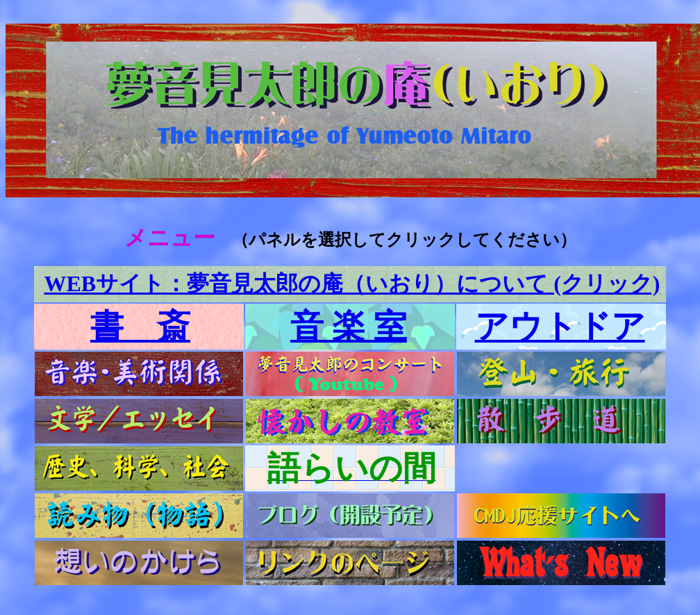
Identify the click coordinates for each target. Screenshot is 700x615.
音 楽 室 (349, 326)
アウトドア (560, 326)
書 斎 (140, 326)
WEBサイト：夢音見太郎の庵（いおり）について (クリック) (352, 284)
